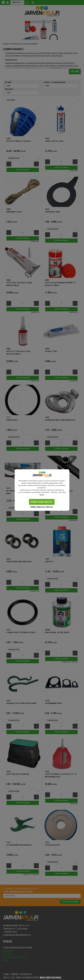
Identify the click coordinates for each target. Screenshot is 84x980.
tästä (42, 495)
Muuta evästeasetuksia (51, 978)
